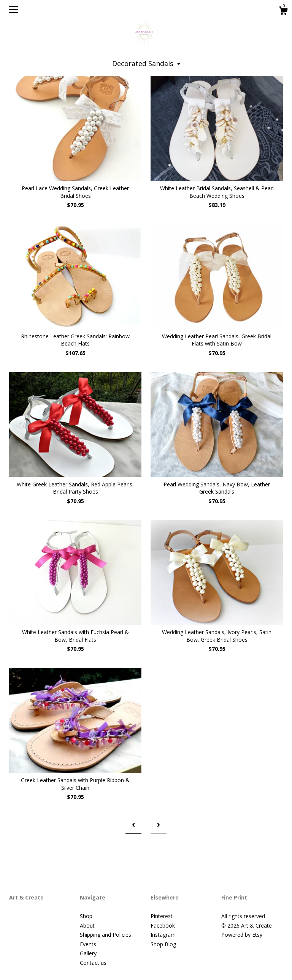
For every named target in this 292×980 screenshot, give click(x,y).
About (87, 926)
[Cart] (283, 12)
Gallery (88, 953)
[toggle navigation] (14, 9)
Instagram (163, 935)
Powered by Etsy (242, 935)
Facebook (163, 926)
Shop (86, 916)
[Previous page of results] (133, 825)
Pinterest (162, 916)
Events (88, 944)
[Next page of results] (159, 825)
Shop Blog (163, 944)
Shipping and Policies (106, 935)
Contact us (93, 963)
